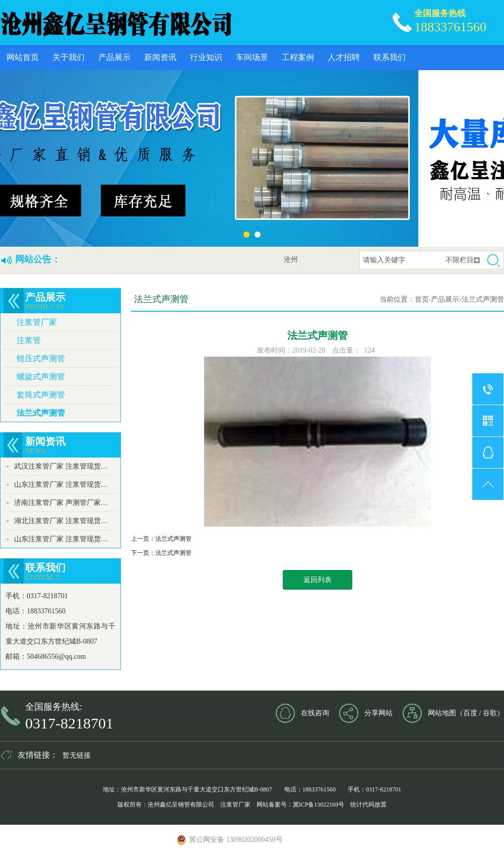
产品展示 (114, 57)
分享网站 (379, 713)
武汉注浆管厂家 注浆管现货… (61, 466)
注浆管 (29, 340)
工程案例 (298, 57)
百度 (470, 713)
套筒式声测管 (41, 395)
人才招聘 (344, 57)
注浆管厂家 (37, 322)
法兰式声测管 (41, 413)
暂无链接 (77, 755)
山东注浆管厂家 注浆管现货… (61, 484)
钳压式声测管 (41, 358)
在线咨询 (315, 713)
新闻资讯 (160, 57)
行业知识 (206, 57)
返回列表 (318, 580)
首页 (422, 299)
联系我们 (390, 57)
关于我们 (69, 57)
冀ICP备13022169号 (319, 805)
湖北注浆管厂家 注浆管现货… (61, 521)
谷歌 (490, 713)
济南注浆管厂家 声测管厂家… (61, 503)
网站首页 (23, 57)
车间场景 (252, 57)
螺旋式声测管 (41, 377)
